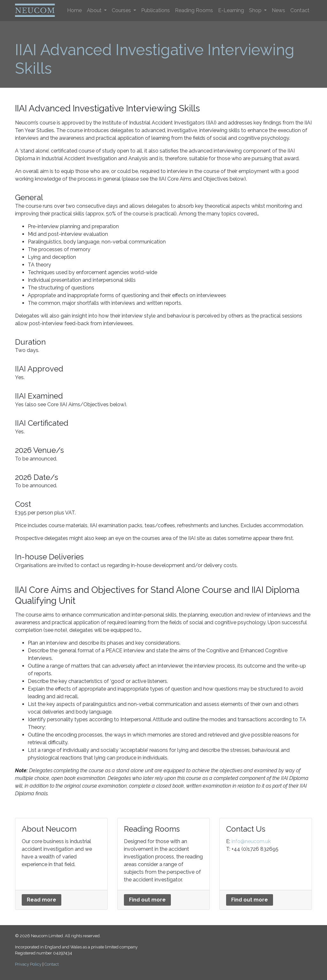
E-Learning (231, 10)
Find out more (147, 900)
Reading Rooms (194, 10)
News (278, 10)
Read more (42, 900)
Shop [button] (256, 10)
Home (74, 10)
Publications (156, 10)
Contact (300, 10)
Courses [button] (122, 10)
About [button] (95, 10)
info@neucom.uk (251, 841)
